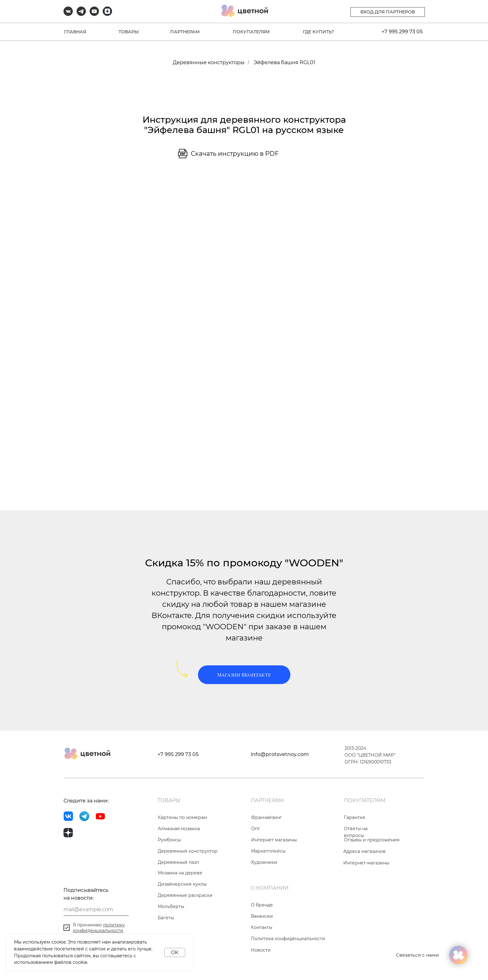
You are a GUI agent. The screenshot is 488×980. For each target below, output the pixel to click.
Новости (261, 950)
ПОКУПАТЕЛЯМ (251, 32)
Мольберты (171, 906)
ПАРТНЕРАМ (185, 32)
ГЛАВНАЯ (75, 32)
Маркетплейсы (268, 851)
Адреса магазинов (364, 851)
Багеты (166, 918)
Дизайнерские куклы (182, 884)
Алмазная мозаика (179, 829)
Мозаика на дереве (180, 873)
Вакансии (262, 916)
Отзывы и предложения (372, 840)
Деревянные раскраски (185, 895)
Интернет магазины (274, 840)
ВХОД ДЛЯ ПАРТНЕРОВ (388, 12)
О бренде (262, 905)
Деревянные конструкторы (209, 62)
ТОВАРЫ (129, 32)
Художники (264, 862)
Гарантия (354, 817)
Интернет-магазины (366, 863)
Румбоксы (169, 840)
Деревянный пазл (178, 862)
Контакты (262, 927)
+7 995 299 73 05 (402, 32)
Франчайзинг (267, 817)
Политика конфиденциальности (288, 939)
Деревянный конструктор (188, 851)
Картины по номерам (182, 817)
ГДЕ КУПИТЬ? (318, 32)
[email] (96, 910)
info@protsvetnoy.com (280, 754)
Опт (256, 829)
